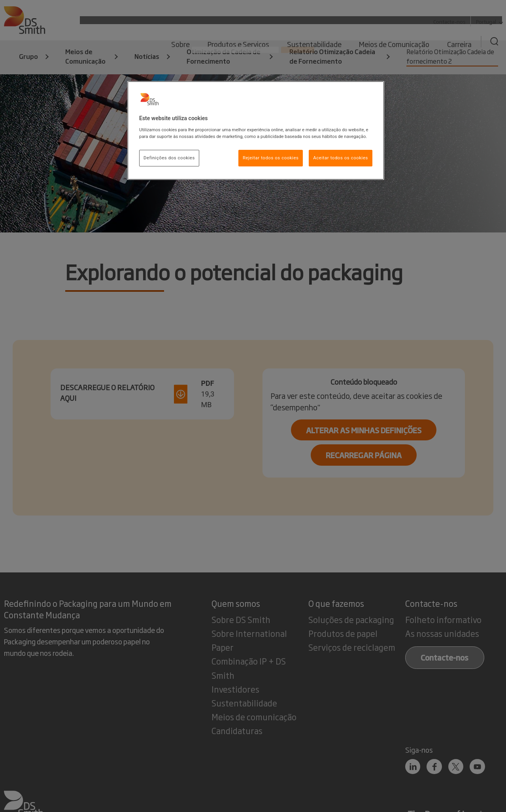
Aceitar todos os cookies (341, 158)
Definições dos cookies (169, 158)
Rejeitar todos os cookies (271, 158)
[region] (256, 130)
